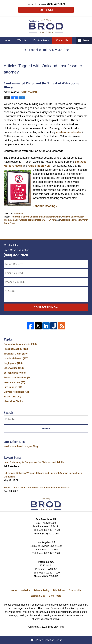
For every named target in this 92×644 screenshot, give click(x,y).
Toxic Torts (12, 397)
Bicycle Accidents (16, 392)
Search (46, 428)
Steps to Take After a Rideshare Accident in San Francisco (37, 488)
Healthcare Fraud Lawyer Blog (21, 446)
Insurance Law (14, 382)
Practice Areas (41, 40)
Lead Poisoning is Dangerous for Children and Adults (34, 462)
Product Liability (16, 349)
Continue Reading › (45, 206)
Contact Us (62, 40)
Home (7, 40)
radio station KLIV (39, 166)
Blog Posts (55, 596)
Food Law (18, 214)
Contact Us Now (46, 307)
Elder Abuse (14, 368)
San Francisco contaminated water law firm (34, 220)
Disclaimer (59, 590)
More (86, 40)
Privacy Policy (42, 590)
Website (22, 40)
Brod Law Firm (56, 627)
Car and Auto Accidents (20, 344)
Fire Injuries (13, 387)
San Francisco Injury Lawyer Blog (46, 26)
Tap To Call (46, 10)
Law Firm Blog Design (46, 640)
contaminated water (69, 132)
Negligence (13, 363)
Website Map (38, 596)
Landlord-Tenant (16, 358)
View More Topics (14, 401)
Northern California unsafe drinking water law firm (36, 217)
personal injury (15, 373)
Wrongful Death (16, 354)
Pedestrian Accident (18, 378)
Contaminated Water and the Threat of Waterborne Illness (42, 85)
